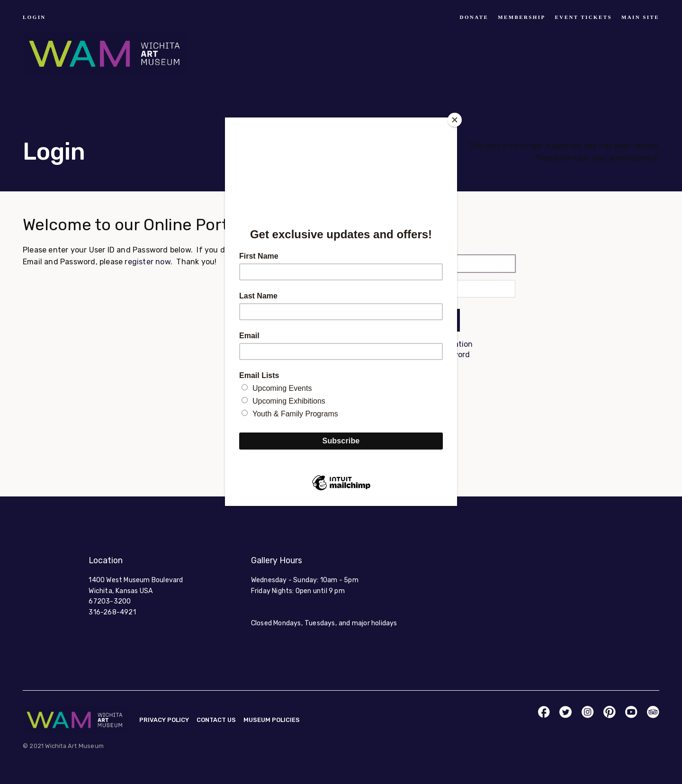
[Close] (455, 120)
